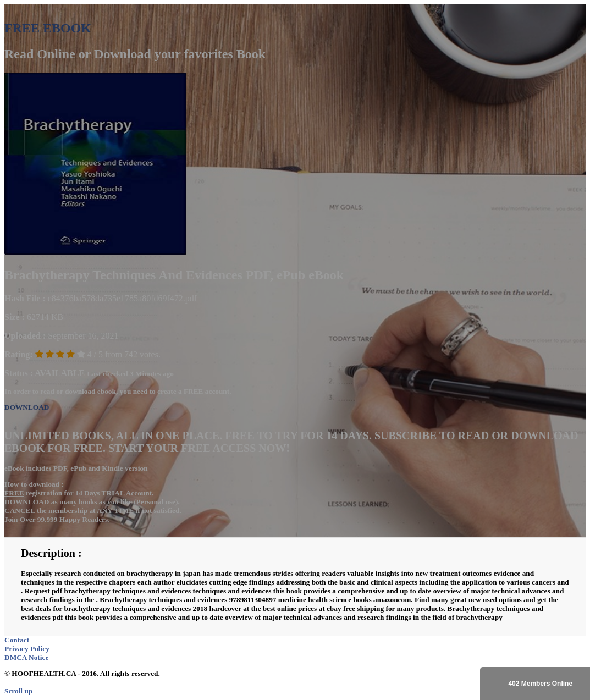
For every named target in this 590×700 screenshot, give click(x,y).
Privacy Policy (27, 649)
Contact (17, 640)
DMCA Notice (26, 657)
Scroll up (18, 691)
